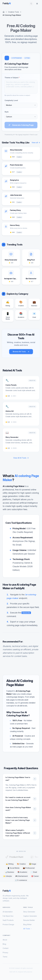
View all (36, 143)
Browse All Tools (21, 352)
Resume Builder (29, 920)
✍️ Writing (10, 864)
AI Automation (8, 912)
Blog (4, 944)
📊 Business (10, 872)
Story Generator (29, 912)
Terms (5, 957)
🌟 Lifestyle (8, 876)
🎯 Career (35, 876)
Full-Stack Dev (8, 916)
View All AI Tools (21, 458)
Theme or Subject (12, 78)
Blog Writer (27, 924)
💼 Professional (29, 868)
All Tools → (28, 929)
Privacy (5, 952)
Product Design (8, 924)
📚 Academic (22, 872)
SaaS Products (8, 920)
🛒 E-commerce (21, 880)
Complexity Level (11, 100)
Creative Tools (13, 12)
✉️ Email (34, 872)
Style (7, 112)
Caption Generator (30, 916)
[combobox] (21, 105)
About (5, 940)
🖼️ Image (33, 864)
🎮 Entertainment (22, 876)
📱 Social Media (13, 868)
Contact (6, 948)
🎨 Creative (21, 864)
